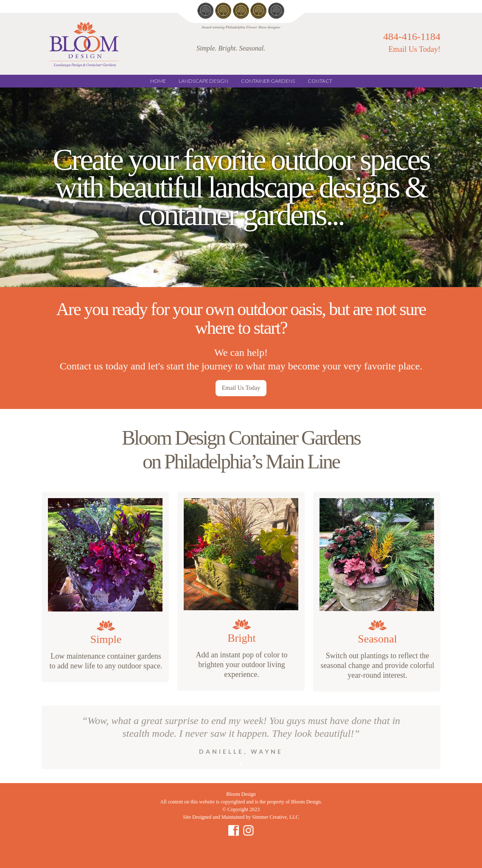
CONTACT (320, 81)
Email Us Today (241, 388)
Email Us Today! (415, 49)
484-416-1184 (412, 36)
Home (158, 81)
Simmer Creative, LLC (275, 817)
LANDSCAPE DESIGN (203, 81)
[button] (241, 764)
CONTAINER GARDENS (268, 81)
